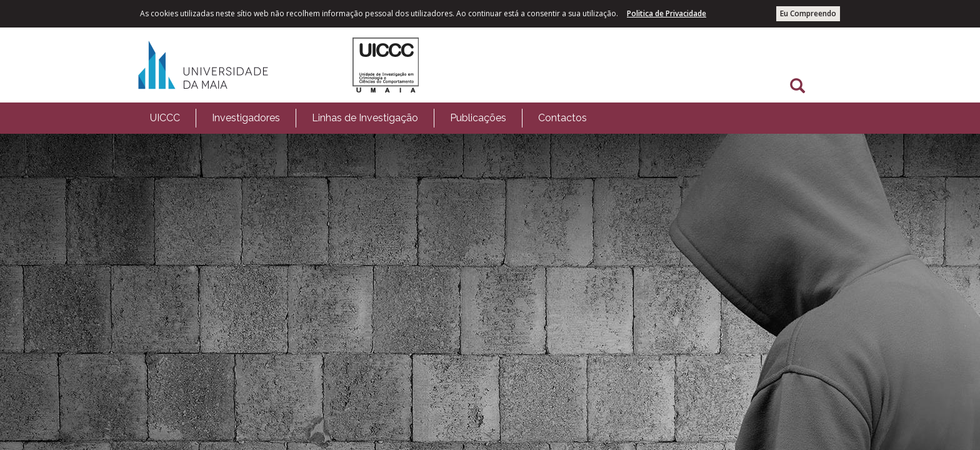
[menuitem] (165, 118)
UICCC (165, 118)
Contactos (562, 118)
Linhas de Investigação (365, 118)
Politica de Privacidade (667, 13)
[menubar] (368, 118)
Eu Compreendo (808, 13)
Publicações (478, 118)
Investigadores (246, 118)
